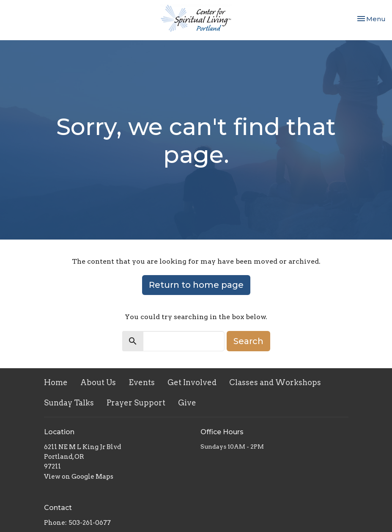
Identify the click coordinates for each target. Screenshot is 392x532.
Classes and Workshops (275, 382)
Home (56, 382)
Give (187, 403)
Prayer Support (136, 403)
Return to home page (196, 285)
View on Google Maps (79, 477)
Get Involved (192, 382)
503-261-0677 (90, 523)
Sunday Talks (69, 403)
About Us (98, 382)
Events (142, 382)
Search (248, 341)
